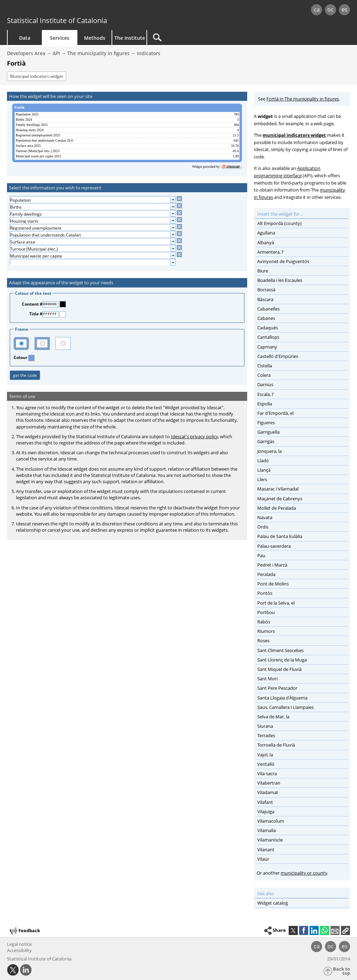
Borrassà (266, 290)
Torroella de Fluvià (276, 745)
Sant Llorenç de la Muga (282, 660)
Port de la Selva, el (276, 603)
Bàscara (265, 299)
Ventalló (266, 764)
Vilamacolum (271, 821)
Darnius (265, 384)
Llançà (264, 470)
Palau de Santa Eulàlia (280, 536)
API (56, 53)
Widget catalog (273, 903)
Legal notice (19, 944)
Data (25, 38)
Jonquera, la (269, 451)
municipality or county (304, 873)
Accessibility (19, 950)
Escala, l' (266, 394)
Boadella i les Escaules (280, 280)
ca (317, 9)
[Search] (206, 38)
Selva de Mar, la (273, 717)
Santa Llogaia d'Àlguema (282, 698)
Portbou (266, 612)
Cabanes (266, 318)
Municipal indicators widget (37, 76)
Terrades (266, 735)
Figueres (266, 422)
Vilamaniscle (270, 840)
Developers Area (26, 53)
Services (60, 38)
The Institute (130, 38)
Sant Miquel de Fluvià (279, 669)
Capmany (267, 347)
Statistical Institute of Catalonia (57, 20)
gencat (76, 10)
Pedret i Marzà (272, 565)
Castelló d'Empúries (278, 356)
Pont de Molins (273, 584)
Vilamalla (267, 830)
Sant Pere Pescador (277, 688)
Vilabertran (269, 783)
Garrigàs (266, 441)
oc (331, 9)
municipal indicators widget (294, 135)
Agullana (266, 233)
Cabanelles (268, 309)
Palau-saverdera (274, 546)
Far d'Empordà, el (275, 413)
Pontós (265, 593)
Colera (264, 375)
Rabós (264, 622)
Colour (21, 357)
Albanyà (266, 242)
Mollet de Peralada (277, 508)
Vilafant (265, 802)
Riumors (266, 631)
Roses (263, 641)
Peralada (266, 574)
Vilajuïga (266, 811)
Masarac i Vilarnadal (278, 489)
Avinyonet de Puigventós (283, 261)
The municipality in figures (98, 53)
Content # (32, 304)
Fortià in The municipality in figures (303, 99)
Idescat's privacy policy (194, 436)
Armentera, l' (271, 252)
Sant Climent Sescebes (280, 650)
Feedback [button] (24, 931)
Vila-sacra (267, 773)
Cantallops (268, 337)
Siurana (265, 726)
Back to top (341, 971)
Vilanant (266, 850)
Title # (36, 314)
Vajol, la (265, 755)
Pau (261, 555)
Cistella (265, 366)
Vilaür (263, 859)
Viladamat (268, 792)
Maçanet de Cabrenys (280, 499)
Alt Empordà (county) (279, 223)
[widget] (127, 137)
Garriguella (268, 432)
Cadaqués (268, 328)
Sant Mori (267, 679)
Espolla (265, 404)
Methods (95, 38)
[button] (345, 930)
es (345, 9)
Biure (263, 271)
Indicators (149, 53)
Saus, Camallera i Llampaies (286, 707)
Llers (262, 479)
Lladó (263, 461)
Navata (265, 517)
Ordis (263, 527)
